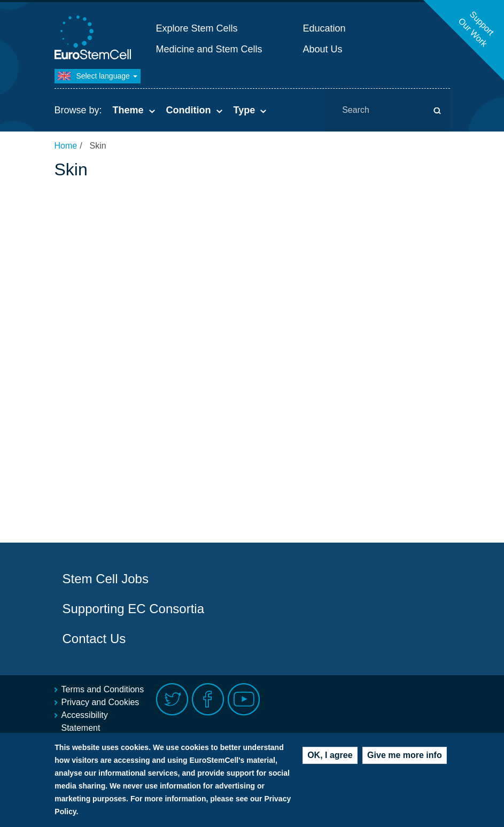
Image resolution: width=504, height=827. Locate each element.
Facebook (208, 700)
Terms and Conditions (103, 689)
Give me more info (405, 757)
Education (324, 28)
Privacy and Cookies (100, 702)
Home (66, 146)
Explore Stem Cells (197, 28)
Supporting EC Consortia (133, 609)
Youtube (244, 700)
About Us (323, 49)
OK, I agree (330, 757)
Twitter (172, 700)
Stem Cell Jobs (106, 579)
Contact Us (94, 639)
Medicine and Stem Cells (209, 49)
